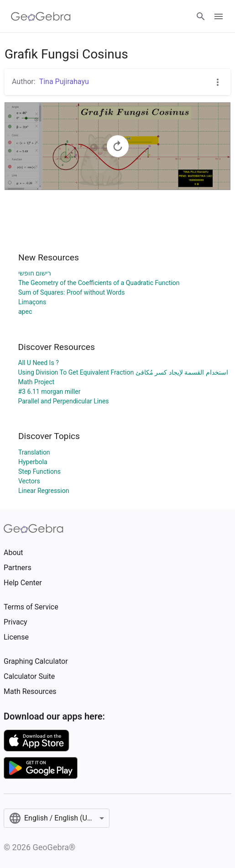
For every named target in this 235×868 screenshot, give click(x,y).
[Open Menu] (219, 16)
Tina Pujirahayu (64, 82)
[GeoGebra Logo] (41, 16)
